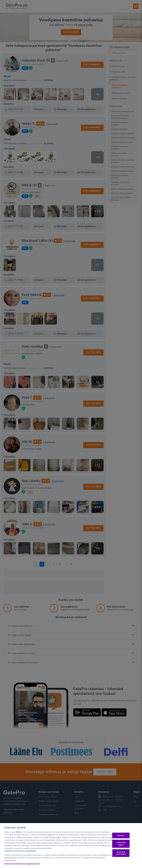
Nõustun (121, 835)
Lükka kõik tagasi (121, 844)
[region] (71, 846)
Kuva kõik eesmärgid (121, 853)
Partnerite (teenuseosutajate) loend (22, 864)
